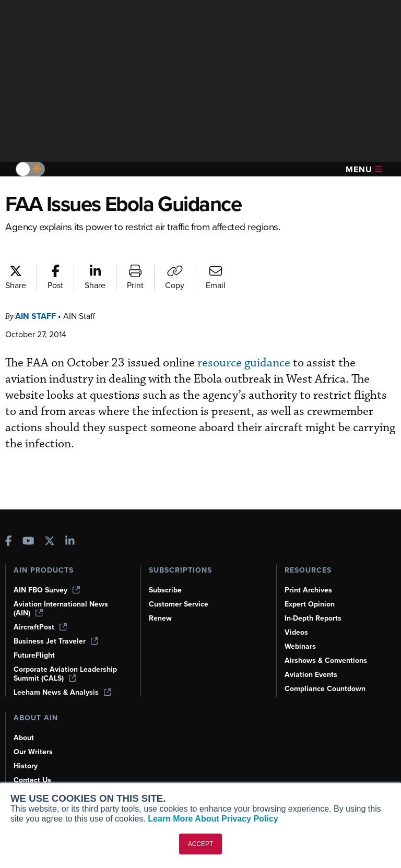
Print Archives (308, 590)
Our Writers (33, 752)
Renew (160, 618)
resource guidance (244, 363)
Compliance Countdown (325, 689)
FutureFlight (34, 655)
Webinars (300, 646)
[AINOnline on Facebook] (9, 542)
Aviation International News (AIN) (61, 609)
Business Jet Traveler (56, 641)
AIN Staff (36, 316)
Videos (296, 632)
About (24, 738)
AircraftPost (40, 627)
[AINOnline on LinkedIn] (70, 542)
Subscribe (165, 590)
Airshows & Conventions (326, 661)
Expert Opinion (310, 604)
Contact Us (32, 780)
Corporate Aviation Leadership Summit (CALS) (65, 674)
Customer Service (179, 604)
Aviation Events (311, 675)
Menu (364, 169)
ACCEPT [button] (201, 844)
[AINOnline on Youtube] (28, 542)
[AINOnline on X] (50, 542)
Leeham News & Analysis (62, 692)
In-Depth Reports (313, 618)
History (26, 766)
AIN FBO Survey (47, 590)
